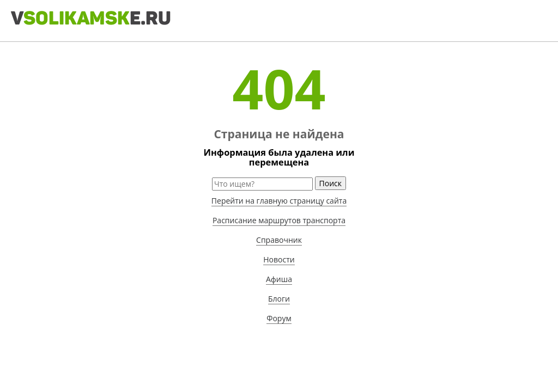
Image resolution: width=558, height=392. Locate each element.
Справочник (279, 240)
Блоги (279, 299)
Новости (279, 259)
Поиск (330, 183)
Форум (279, 318)
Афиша (279, 279)
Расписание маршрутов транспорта (279, 220)
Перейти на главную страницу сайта (279, 201)
